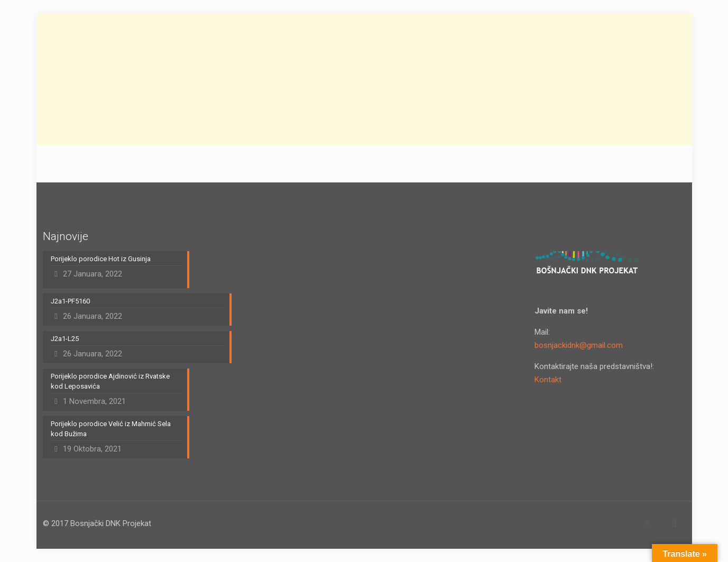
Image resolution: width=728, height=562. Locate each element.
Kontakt (548, 380)
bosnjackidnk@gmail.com (579, 345)
